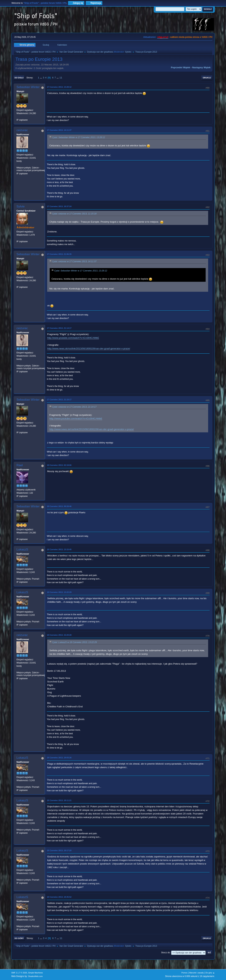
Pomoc (185, 973)
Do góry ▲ (210, 973)
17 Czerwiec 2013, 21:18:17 (59, 400)
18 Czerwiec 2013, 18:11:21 (59, 800)
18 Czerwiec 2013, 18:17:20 (59, 850)
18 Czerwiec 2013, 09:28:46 (59, 506)
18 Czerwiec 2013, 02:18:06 (59, 465)
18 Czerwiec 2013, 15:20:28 (59, 635)
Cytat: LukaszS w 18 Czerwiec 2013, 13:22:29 (74, 642)
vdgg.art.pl (163, 37)
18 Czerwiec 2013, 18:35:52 (59, 897)
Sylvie (128, 52)
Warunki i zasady (197, 973)
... (41, 78)
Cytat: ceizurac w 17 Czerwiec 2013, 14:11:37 (74, 261)
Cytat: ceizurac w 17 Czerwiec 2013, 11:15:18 (74, 214)
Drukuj (207, 78)
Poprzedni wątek (181, 67)
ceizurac (22, 130)
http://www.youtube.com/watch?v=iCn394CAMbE (73, 338)
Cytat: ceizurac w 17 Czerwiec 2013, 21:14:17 (74, 407)
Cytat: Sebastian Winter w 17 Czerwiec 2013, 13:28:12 (78, 137)
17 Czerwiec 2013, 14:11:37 (59, 130)
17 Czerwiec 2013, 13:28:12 (59, 87)
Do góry (19, 938)
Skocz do (166, 953)
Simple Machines (36, 973)
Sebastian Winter (28, 87)
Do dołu (19, 78)
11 (61, 78)
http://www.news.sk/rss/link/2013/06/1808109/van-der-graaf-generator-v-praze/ (89, 348)
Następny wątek (201, 67)
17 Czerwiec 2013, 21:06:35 (59, 254)
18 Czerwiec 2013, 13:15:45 (59, 549)
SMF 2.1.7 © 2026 (19, 973)
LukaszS (22, 550)
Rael (20, 465)
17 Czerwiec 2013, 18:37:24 (59, 206)
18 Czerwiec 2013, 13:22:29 (59, 592)
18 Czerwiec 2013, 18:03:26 (59, 758)
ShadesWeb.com (35, 976)
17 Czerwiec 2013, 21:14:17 (59, 328)
